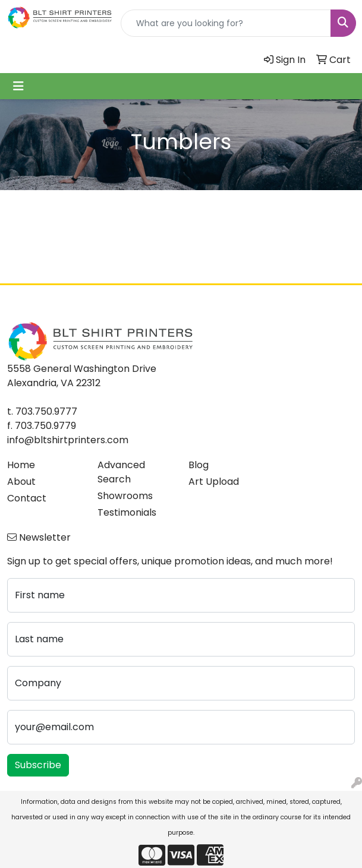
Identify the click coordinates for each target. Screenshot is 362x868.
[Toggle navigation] (18, 86)
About (21, 482)
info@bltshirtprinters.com (68, 440)
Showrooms (125, 496)
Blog (199, 465)
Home (21, 465)
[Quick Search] (226, 23)
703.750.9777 (46, 411)
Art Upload (214, 482)
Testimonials (127, 512)
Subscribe (38, 765)
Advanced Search (121, 472)
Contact (27, 498)
